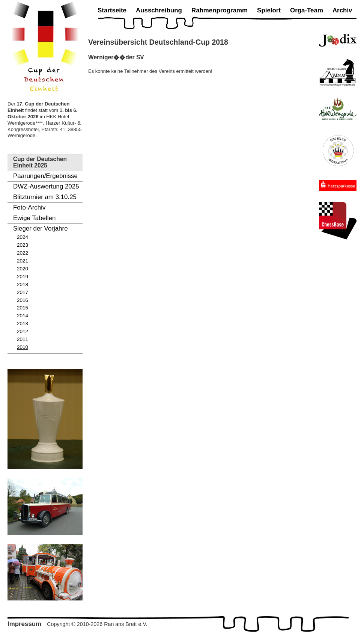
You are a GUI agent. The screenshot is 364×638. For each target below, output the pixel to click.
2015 (23, 308)
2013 (23, 324)
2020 (23, 269)
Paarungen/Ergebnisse (45, 176)
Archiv (342, 10)
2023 (23, 245)
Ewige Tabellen (34, 218)
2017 (23, 292)
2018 (23, 284)
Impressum (24, 624)
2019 (23, 277)
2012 (23, 331)
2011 (23, 339)
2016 (23, 300)
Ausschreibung (159, 10)
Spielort (269, 10)
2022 (23, 253)
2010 (23, 347)
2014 (23, 316)
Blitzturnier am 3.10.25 (45, 197)
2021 (23, 261)
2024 (23, 237)
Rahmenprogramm (220, 10)
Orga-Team (307, 10)
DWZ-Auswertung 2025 (46, 186)
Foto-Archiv (29, 207)
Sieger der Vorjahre (41, 229)
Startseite (112, 10)
